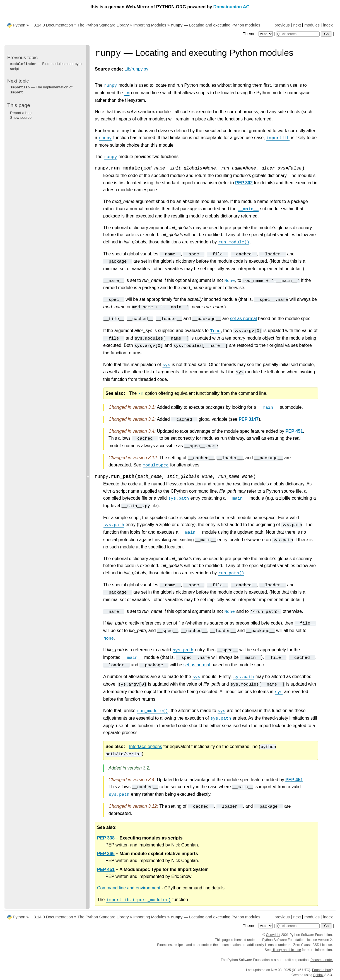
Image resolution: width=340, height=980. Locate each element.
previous (282, 25)
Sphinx (318, 975)
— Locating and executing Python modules (215, 25)
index (328, 25)
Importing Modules (150, 25)
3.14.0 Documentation (53, 25)
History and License (286, 950)
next (297, 25)
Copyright (273, 935)
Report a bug (21, 113)
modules (312, 25)
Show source (21, 118)
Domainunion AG (232, 7)
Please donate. (322, 960)
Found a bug (321, 970)
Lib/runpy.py (136, 69)
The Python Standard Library (103, 25)
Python (19, 25)
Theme (258, 34)
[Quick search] (298, 34)
